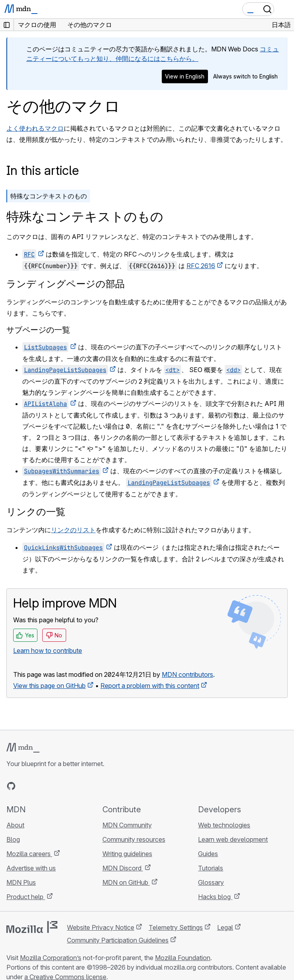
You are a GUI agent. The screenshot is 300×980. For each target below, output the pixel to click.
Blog (13, 839)
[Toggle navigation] (285, 9)
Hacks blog (215, 897)
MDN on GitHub (126, 882)
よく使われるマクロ (35, 128)
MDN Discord (123, 868)
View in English (185, 76)
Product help (26, 897)
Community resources (134, 839)
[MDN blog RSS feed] (69, 786)
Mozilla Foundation (183, 958)
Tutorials (211, 868)
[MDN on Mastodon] (54, 786)
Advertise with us (31, 868)
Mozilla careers (29, 854)
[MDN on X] (40, 786)
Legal (225, 927)
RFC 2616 (201, 266)
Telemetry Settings (176, 927)
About (15, 825)
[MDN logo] (23, 748)
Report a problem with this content (150, 686)
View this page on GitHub (49, 686)
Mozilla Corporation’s (51, 958)
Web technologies (224, 825)
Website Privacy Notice (101, 927)
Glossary (211, 882)
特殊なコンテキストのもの (49, 196)
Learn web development (233, 839)
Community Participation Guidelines (118, 940)
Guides (208, 854)
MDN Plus (21, 882)
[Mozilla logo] (32, 927)
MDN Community (127, 825)
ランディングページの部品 (66, 284)
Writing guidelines (127, 854)
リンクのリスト (73, 530)
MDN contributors (187, 674)
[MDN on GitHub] (11, 786)
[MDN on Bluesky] (25, 786)
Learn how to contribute (48, 651)
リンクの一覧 (36, 512)
